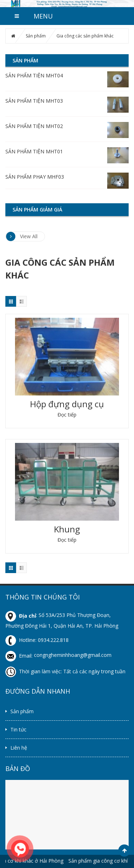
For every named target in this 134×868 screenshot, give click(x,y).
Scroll (124, 851)
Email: (20, 656)
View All (22, 236)
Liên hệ (19, 748)
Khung (67, 529)
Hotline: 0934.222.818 (37, 640)
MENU (43, 16)
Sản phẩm (36, 36)
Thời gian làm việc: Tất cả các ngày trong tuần (65, 671)
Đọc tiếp (67, 415)
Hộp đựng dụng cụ (67, 404)
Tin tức (18, 729)
